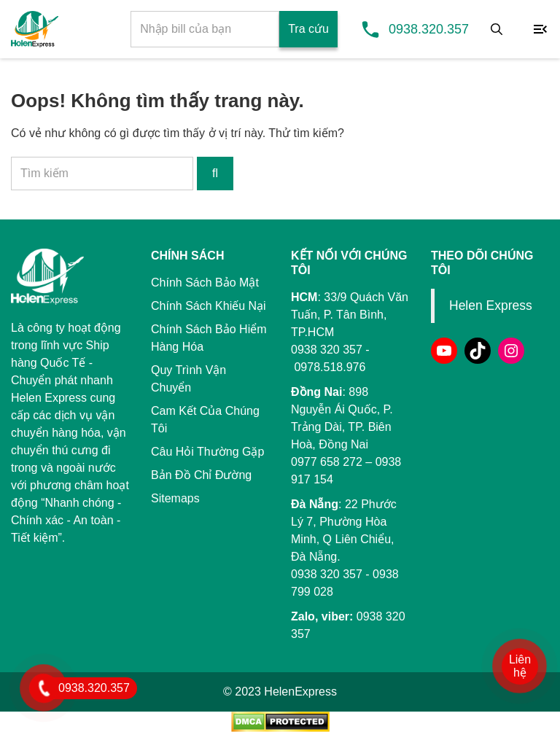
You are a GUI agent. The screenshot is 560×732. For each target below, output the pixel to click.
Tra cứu (308, 29)
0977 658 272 (327, 462)
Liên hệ (520, 666)
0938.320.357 (429, 29)
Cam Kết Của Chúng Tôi (205, 420)
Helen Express (491, 305)
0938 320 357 (327, 574)
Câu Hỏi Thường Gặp (207, 452)
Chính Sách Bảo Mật (205, 283)
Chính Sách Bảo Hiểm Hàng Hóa (209, 338)
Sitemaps (175, 498)
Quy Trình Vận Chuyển (188, 379)
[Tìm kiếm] (497, 29)
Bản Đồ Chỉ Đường (201, 475)
